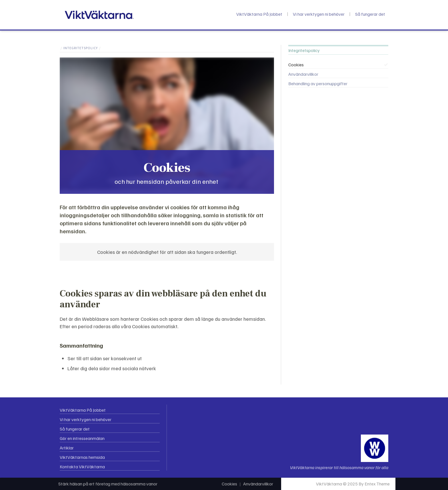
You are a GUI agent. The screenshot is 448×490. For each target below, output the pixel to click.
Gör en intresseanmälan (82, 438)
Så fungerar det (370, 14)
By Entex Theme (374, 484)
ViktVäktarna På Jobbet (259, 14)
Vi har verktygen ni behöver (319, 14)
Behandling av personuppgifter (318, 83)
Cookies (296, 65)
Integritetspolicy (81, 48)
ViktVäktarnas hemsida (82, 457)
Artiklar (67, 448)
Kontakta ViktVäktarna (82, 467)
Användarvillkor (303, 74)
